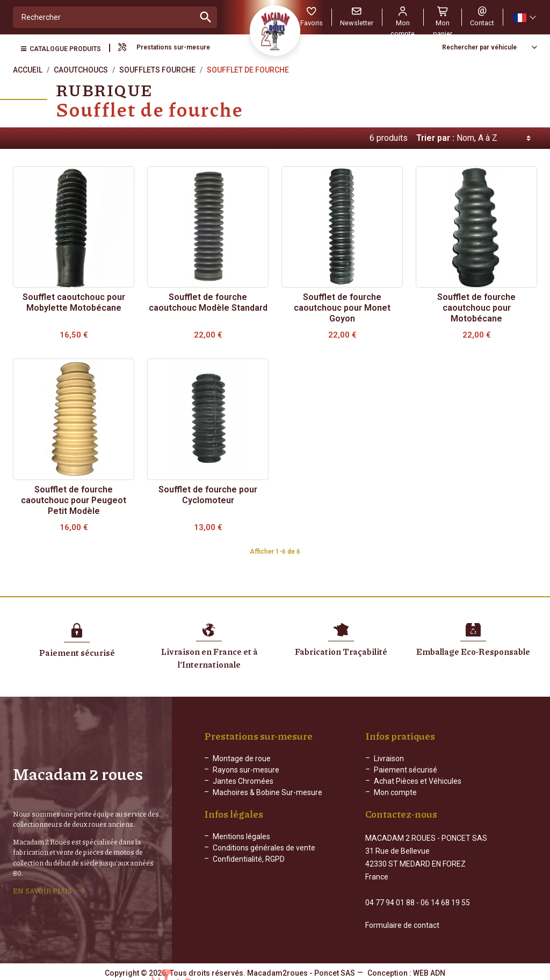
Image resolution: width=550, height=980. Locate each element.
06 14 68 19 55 (445, 902)
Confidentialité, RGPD (249, 868)
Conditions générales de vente (264, 856)
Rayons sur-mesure (246, 770)
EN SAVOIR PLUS (42, 890)
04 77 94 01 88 (390, 902)
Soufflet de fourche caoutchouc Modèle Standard (208, 302)
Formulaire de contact (402, 924)
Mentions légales (241, 845)
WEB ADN (429, 972)
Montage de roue (242, 759)
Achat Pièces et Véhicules (418, 781)
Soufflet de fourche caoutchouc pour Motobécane (476, 308)
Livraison (389, 759)
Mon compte (395, 792)
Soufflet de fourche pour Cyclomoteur (208, 495)
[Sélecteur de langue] (524, 17)
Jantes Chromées (243, 781)
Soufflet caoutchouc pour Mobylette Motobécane (74, 302)
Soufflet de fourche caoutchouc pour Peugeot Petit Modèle (74, 500)
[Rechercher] (104, 17)
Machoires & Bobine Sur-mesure (267, 792)
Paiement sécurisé (406, 770)
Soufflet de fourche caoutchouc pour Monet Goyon (342, 308)
